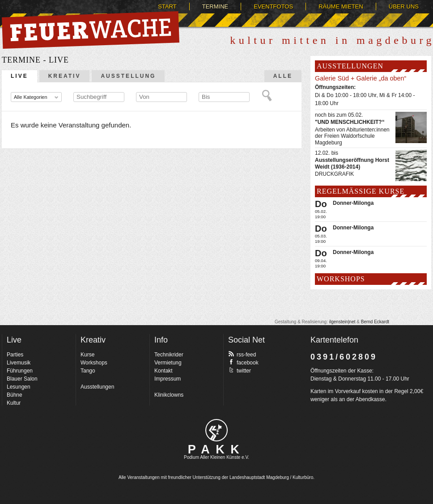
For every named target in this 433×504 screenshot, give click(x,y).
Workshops (94, 363)
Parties (15, 355)
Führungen (20, 371)
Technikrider (169, 355)
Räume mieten (341, 6)
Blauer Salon (22, 379)
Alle (283, 76)
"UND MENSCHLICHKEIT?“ (350, 122)
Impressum (168, 379)
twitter (240, 370)
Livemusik (19, 363)
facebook (243, 362)
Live (19, 76)
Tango (88, 371)
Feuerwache (91, 30)
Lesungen (19, 387)
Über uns (404, 6)
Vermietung (168, 363)
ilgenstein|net (342, 322)
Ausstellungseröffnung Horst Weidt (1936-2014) (352, 163)
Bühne (15, 395)
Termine (215, 6)
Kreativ (65, 76)
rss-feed (242, 354)
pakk (216, 430)
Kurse (87, 355)
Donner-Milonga (353, 203)
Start (167, 6)
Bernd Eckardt (375, 322)
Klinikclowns (169, 395)
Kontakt (163, 371)
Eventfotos (273, 6)
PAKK (217, 449)
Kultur (14, 403)
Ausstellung (128, 76)
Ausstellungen (97, 387)
